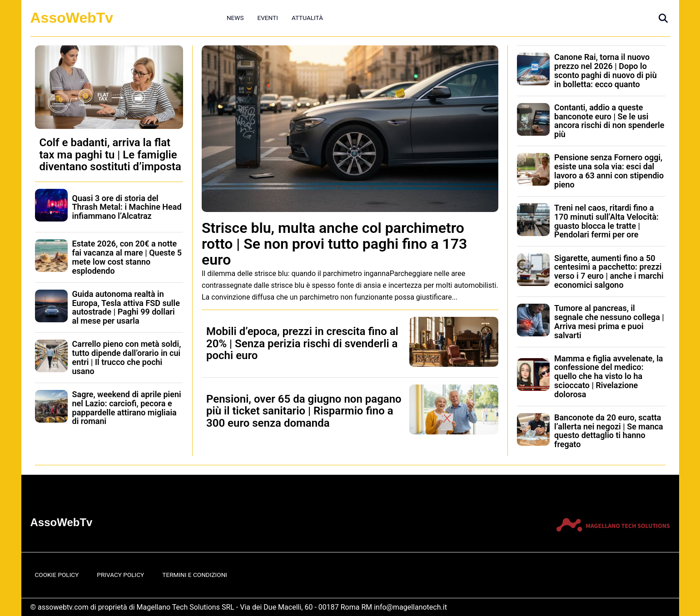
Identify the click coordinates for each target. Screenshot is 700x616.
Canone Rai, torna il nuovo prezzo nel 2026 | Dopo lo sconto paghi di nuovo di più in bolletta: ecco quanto (606, 70)
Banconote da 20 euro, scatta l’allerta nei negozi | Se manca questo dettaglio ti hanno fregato (609, 431)
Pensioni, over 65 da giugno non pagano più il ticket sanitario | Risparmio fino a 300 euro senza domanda (304, 411)
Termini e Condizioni (195, 575)
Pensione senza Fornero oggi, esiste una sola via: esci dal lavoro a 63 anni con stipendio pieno (609, 171)
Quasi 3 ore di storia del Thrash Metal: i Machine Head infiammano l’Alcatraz (127, 207)
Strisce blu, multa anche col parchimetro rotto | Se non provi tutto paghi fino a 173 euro (334, 244)
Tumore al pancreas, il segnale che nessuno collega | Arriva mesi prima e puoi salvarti (609, 321)
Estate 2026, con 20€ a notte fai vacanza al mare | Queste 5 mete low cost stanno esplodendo (127, 257)
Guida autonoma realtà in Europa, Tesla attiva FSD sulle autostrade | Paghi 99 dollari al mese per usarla (126, 307)
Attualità (307, 18)
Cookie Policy (57, 575)
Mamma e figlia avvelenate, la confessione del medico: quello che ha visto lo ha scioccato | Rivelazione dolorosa (608, 376)
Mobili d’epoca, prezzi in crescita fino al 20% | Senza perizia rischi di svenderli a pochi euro (302, 343)
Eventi (267, 18)
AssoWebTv (72, 18)
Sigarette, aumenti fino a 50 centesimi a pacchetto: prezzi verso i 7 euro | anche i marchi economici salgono (609, 271)
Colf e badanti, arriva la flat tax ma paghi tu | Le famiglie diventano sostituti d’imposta (110, 155)
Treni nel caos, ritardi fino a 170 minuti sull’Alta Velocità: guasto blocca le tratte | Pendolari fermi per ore (606, 221)
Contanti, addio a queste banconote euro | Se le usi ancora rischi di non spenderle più (609, 121)
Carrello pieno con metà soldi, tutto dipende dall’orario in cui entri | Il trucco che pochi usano (127, 357)
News (235, 18)
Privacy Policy (120, 575)
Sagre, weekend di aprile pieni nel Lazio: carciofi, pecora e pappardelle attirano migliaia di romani (127, 408)
